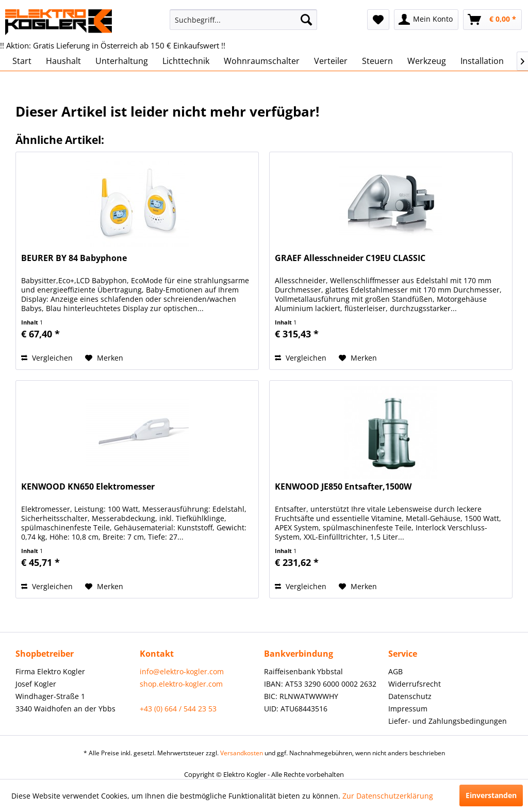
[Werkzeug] (427, 61)
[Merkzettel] (378, 20)
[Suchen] (306, 20)
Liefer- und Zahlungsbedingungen (448, 721)
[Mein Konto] (426, 20)
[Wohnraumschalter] (262, 61)
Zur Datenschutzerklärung (388, 796)
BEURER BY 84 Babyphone (74, 258)
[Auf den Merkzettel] (104, 358)
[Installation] (482, 61)
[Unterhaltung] (122, 61)
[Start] (22, 61)
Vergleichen (47, 358)
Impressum (408, 709)
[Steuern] (377, 61)
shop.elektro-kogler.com (181, 684)
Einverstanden (491, 795)
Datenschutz (410, 696)
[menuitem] (244, 20)
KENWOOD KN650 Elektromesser (88, 487)
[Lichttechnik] (186, 61)
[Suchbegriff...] (244, 20)
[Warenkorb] (492, 20)
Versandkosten (242, 753)
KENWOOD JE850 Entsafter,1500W (343, 487)
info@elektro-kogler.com (182, 671)
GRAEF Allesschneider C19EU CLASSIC (350, 258)
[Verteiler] (331, 61)
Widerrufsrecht (415, 684)
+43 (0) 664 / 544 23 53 (178, 709)
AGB (395, 671)
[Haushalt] (63, 61)
